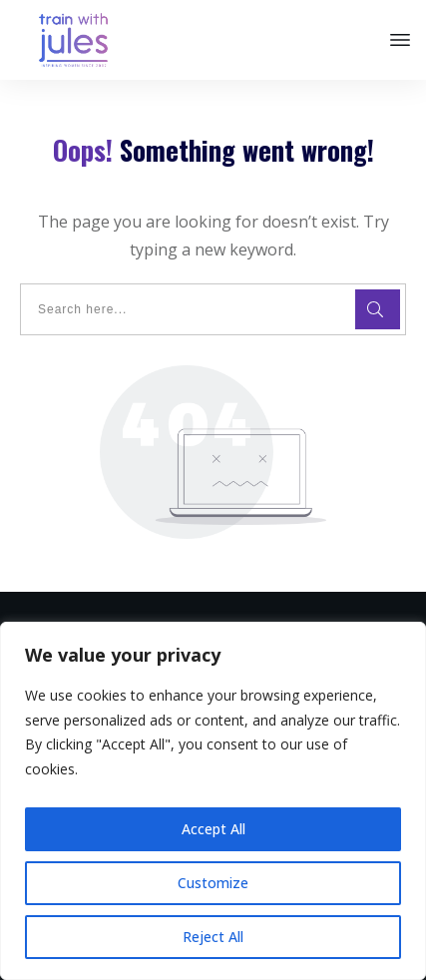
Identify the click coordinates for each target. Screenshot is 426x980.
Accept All (213, 829)
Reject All (213, 937)
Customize (213, 883)
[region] (213, 801)
